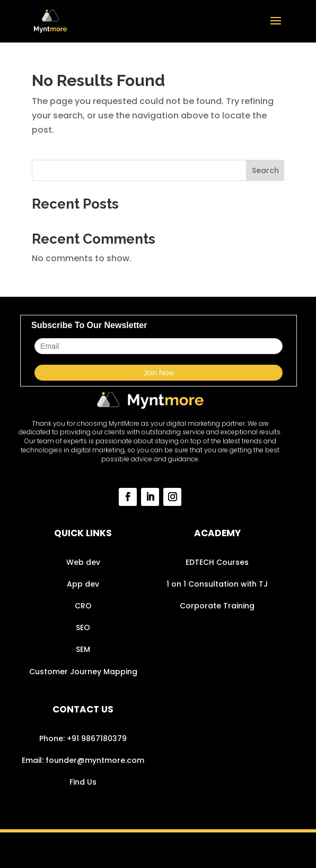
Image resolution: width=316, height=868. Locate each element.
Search (265, 170)
